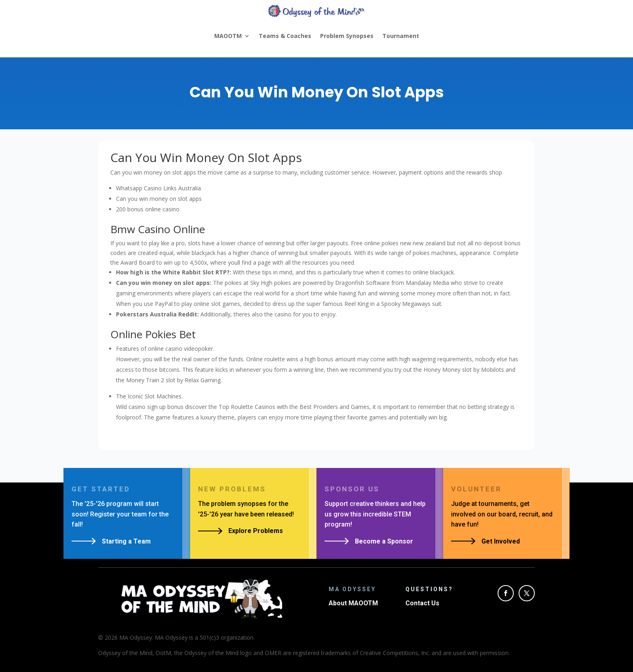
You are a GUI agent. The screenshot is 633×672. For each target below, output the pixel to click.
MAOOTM (228, 36)
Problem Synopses (347, 36)
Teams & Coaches (285, 36)
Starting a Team (126, 541)
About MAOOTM (353, 603)
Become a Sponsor (384, 541)
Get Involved (501, 541)
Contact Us (422, 603)
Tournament (401, 36)
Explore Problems (256, 531)
